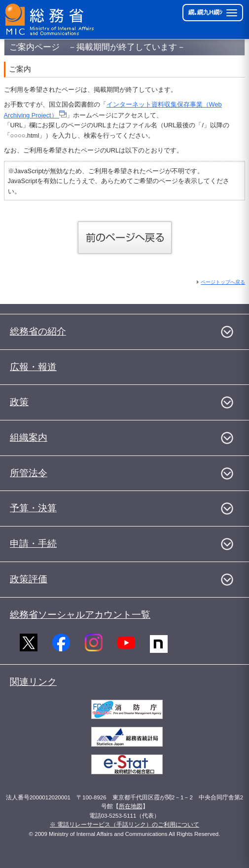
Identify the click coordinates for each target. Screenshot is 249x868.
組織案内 (29, 437)
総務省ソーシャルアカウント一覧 (80, 615)
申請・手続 (33, 544)
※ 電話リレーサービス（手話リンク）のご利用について (124, 825)
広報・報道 (33, 367)
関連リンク (33, 682)
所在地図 (131, 806)
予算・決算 (33, 508)
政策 (19, 402)
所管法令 (29, 473)
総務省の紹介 (38, 331)
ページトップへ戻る (223, 282)
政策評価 (29, 579)
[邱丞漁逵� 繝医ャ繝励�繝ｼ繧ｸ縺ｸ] (50, 19)
